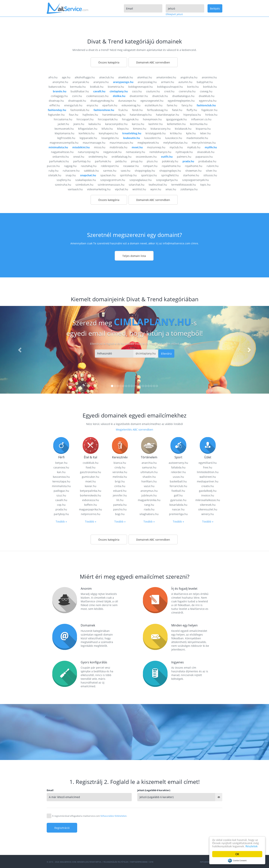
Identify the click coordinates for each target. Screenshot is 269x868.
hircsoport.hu (85, 119)
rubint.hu (213, 166)
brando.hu (60, 91)
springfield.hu (170, 175)
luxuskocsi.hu (174, 138)
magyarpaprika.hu (91, 509)
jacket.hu (63, 124)
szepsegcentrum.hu (113, 180)
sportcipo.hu (149, 175)
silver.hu (211, 171)
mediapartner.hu (208, 481)
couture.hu (153, 91)
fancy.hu (187, 105)
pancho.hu (120, 509)
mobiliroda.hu (119, 147)
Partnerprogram (139, 862)
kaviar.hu (91, 486)
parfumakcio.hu (59, 161)
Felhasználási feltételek (116, 862)
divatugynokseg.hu (102, 101)
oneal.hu (79, 157)
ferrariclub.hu (178, 486)
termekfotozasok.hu (184, 185)
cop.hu (61, 505)
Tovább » (61, 521)
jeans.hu (79, 124)
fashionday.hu (57, 110)
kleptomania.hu (65, 133)
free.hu (208, 467)
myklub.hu (194, 147)
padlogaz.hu (61, 491)
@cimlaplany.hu (146, 353)
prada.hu (188, 161)
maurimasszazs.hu (121, 143)
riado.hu (149, 509)
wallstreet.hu (208, 477)
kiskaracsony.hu (161, 129)
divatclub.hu (160, 96)
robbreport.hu (110, 166)
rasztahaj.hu (89, 166)
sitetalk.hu (55, 175)
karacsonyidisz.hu (116, 124)
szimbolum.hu (84, 185)
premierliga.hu (178, 514)
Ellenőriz (166, 354)
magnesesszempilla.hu (64, 143)
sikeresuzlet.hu (208, 509)
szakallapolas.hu (86, 180)
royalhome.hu (194, 166)
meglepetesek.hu (148, 143)
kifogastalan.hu (88, 129)
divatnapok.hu (77, 101)
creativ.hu (208, 486)
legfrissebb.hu (66, 138)
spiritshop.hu (128, 175)
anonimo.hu (209, 77)
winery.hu (208, 514)
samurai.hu (149, 467)
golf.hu (178, 495)
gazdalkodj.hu (208, 491)
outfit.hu (167, 157)
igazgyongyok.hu (176, 119)
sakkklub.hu (91, 171)
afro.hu (53, 77)
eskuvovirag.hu (131, 105)
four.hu (74, 115)
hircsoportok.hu (108, 119)
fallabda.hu (178, 467)
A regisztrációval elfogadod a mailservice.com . (90, 816)
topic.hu (205, 185)
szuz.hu (61, 495)
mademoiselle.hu (197, 138)
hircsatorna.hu (63, 119)
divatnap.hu (56, 101)
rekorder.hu (178, 472)
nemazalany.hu (136, 152)
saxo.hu (126, 171)
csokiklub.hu (91, 463)
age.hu (66, 77)
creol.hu (169, 91)
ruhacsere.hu (71, 171)
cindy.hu (120, 467)
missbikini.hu (81, 147)
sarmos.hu (110, 171)
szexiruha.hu (63, 185)
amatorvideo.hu (166, 77)
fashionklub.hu (80, 110)
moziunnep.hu (156, 147)
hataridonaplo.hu (141, 115)
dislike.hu (119, 96)
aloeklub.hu (126, 77)
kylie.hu (191, 133)
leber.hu (205, 133)
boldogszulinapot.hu (170, 87)
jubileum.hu (149, 495)
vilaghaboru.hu (149, 514)
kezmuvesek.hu (64, 129)
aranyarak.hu (81, 82)
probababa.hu (207, 161)
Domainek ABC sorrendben (153, 62)
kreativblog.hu (132, 133)
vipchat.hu (122, 189)
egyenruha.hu (208, 101)
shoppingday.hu (145, 171)
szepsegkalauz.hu (141, 180)
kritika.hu (176, 133)
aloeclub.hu (107, 77)
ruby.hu (54, 171)
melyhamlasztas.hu (175, 143)
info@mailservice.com (176, 243)
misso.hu (100, 147)
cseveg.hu (206, 91)
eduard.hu (120, 491)
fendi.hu (137, 110)
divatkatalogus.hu (183, 96)
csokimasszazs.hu (97, 96)
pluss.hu (152, 161)
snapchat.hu (88, 175)
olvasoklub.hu (206, 152)
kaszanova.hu (61, 477)
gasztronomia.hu (91, 472)
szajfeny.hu (64, 180)
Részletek (252, 846)
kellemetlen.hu (176, 124)
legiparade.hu (88, 138)
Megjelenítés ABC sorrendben (134, 430)
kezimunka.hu (199, 124)
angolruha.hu (189, 77)
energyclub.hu (73, 105)
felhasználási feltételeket (113, 816)
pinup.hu (137, 161)
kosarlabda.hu (178, 505)
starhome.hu (191, 175)
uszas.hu (178, 477)
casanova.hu (61, 467)
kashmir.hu (156, 124)
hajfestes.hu (90, 115)
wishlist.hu (139, 189)
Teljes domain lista (134, 256)
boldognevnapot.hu (141, 87)
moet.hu (137, 147)
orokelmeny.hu (98, 157)
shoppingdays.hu (170, 171)
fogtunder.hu (56, 115)
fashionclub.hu (206, 105)
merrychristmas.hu (204, 143)
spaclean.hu (108, 175)
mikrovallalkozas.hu (208, 500)
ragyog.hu (70, 166)
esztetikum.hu (154, 105)
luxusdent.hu (153, 138)
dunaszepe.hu (127, 101)
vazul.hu (149, 486)
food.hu (91, 467)
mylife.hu (211, 147)
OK (237, 854)
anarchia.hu (149, 463)
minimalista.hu (58, 147)
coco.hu (137, 91)
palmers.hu (184, 157)
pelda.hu (121, 161)
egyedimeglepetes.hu (181, 101)
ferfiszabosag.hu (157, 110)
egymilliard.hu (208, 463)
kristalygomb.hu (156, 133)
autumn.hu (185, 82)
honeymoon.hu (152, 119)
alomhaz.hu (145, 77)
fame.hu (172, 105)
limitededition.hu (208, 472)
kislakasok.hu (183, 129)
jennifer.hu (120, 495)
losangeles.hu (110, 138)
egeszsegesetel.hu (152, 101)
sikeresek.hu (208, 505)
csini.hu (77, 96)
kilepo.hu (123, 129)
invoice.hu (208, 495)
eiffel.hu (55, 105)
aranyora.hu (101, 82)
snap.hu (71, 175)
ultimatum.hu (149, 472)
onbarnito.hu (61, 157)
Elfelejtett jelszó (174, 14)
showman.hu (193, 171)
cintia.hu (120, 486)
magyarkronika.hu (149, 500)
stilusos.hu (210, 175)
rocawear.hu (131, 166)
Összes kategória (109, 62)
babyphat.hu (205, 82)
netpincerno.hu (91, 514)
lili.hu (120, 500)
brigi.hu (120, 481)
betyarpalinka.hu (91, 491)
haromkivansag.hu (114, 115)
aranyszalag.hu (147, 82)
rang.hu (149, 505)
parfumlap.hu (82, 161)
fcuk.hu (123, 110)
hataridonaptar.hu (168, 115)
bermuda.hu (78, 87)
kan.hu (61, 472)
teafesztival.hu (158, 185)
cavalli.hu (99, 91)
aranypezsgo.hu (123, 82)
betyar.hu (61, 463)
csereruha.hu (187, 91)
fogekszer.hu (209, 110)
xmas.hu (171, 189)
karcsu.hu (138, 124)
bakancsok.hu (57, 87)
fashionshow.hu (104, 110)
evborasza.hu (91, 500)
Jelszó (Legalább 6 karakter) (154, 790)
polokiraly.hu (170, 161)
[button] (20, 350)
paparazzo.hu (204, 157)
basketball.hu (178, 481)
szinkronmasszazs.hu (111, 185)
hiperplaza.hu (192, 115)
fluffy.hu (192, 110)
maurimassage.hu (94, 143)
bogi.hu (120, 514)
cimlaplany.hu (119, 91)
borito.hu (193, 87)
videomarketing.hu (99, 189)
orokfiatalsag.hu (122, 157)
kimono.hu (140, 129)
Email (50, 790)
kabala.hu (95, 124)
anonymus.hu (149, 491)
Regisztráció (62, 828)
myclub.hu (176, 147)
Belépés (215, 8)
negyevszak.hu (112, 152)
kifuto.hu (107, 129)
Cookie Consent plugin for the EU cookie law (237, 861)
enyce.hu (92, 105)
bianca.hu (120, 463)
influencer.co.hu (201, 119)
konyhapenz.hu (108, 133)
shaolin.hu (149, 477)
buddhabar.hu (80, 91)
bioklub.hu (97, 87)
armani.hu (168, 82)
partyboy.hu (61, 514)
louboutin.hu (132, 138)
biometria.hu (116, 87)
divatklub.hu (207, 96)
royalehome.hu (171, 166)
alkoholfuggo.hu (85, 77)
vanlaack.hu (75, 189)
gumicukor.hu (91, 477)
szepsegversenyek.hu (195, 180)
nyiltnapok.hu (184, 152)
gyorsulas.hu (178, 500)
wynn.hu (156, 189)
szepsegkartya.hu (167, 180)
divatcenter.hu (139, 96)
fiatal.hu (177, 110)
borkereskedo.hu (91, 495)
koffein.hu (91, 505)
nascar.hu (178, 509)
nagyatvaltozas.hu (62, 152)
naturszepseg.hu (88, 152)
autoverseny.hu (178, 463)
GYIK (151, 862)
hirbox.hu (211, 115)
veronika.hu (120, 472)
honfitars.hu (149, 481)
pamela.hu (120, 505)
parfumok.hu (103, 161)
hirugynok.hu (130, 119)
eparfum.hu (110, 105)
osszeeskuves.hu (146, 157)
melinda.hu (120, 477)
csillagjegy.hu (59, 96)
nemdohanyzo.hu (160, 152)
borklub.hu (210, 87)
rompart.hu (150, 166)
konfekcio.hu (87, 133)
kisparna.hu (203, 129)
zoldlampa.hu (189, 189)
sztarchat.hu (137, 185)
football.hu (178, 491)
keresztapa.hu (61, 481)
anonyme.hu (60, 82)
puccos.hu (53, 166)
